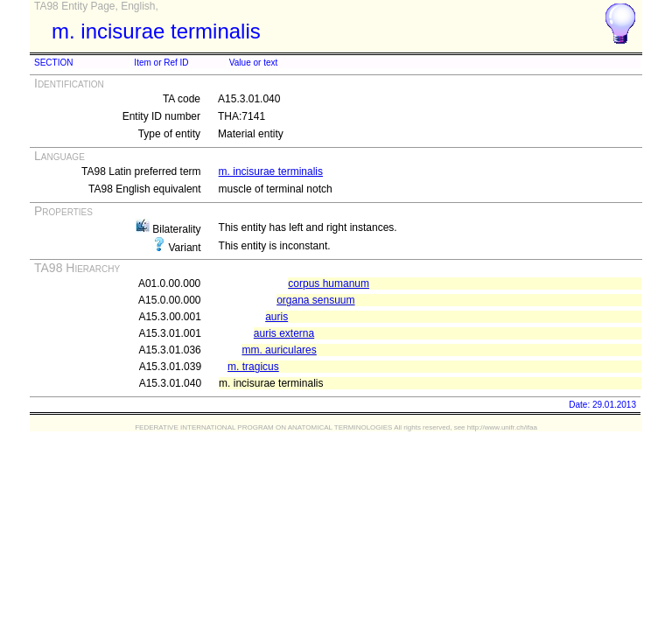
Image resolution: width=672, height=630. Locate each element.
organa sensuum (315, 300)
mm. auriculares (279, 350)
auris (276, 317)
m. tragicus (253, 367)
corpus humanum (329, 283)
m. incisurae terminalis (271, 171)
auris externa (284, 333)
